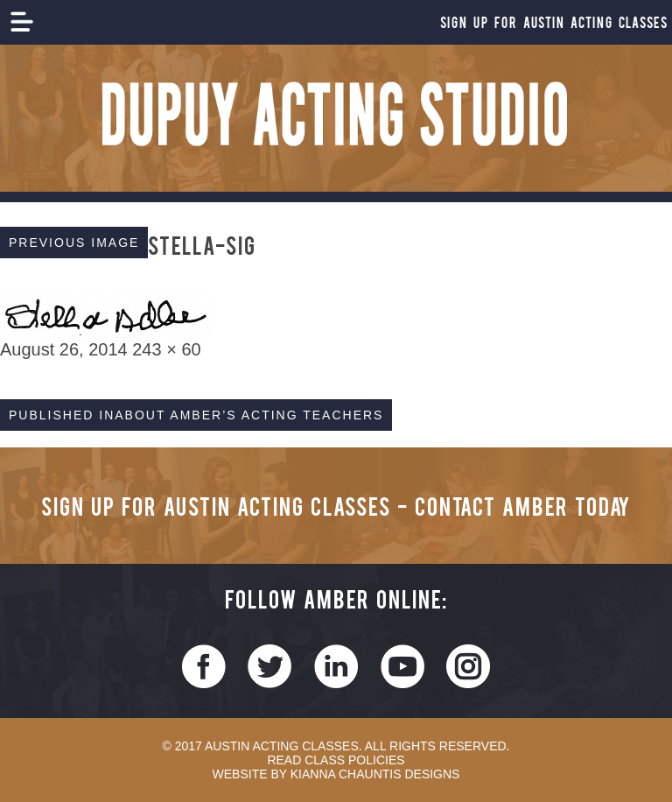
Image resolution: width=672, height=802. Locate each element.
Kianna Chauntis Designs (375, 774)
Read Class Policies (336, 760)
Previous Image (74, 243)
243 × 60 (166, 349)
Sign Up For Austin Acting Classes (554, 22)
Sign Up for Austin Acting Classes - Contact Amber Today (336, 506)
